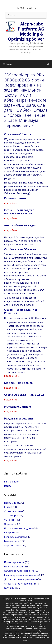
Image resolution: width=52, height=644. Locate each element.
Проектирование (14, 562)
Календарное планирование (21, 575)
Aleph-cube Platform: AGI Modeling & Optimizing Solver (27, 31)
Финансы (10, 520)
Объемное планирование (19, 571)
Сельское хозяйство (16, 537)
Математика (12, 541)
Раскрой (9, 533)
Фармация (10, 524)
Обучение (10, 588)
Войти (8, 486)
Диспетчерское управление (20, 579)
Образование (12, 545)
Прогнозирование (15, 567)
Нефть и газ (11, 503)
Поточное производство (19, 528)
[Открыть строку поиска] (48, 64)
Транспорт (11, 515)
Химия (8, 507)
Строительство (13, 511)
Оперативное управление (19, 584)
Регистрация (12, 482)
